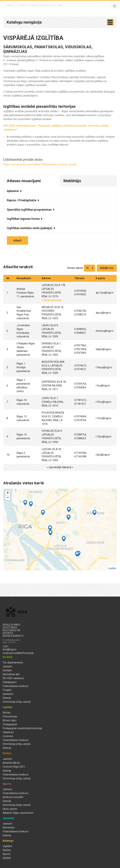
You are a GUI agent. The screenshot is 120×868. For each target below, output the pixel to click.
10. (8, 455)
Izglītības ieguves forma (25, 219)
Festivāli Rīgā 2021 (14, 767)
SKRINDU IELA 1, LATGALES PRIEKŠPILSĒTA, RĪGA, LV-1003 (51, 349)
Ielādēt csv (107, 268)
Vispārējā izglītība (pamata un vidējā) (46, 5)
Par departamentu (13, 663)
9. (8, 437)
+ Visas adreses (52, 300)
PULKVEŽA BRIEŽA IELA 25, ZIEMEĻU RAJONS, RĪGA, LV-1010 (53, 418)
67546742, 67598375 (80, 313)
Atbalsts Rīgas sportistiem (18, 813)
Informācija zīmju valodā (17, 702)
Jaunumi (7, 667)
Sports (6, 854)
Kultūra (7, 850)
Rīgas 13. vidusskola (23, 418)
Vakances (8, 732)
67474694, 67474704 (80, 418)
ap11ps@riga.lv (105, 293)
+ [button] (8, 493)
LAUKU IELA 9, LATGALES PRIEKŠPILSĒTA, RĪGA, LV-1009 (51, 331)
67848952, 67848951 (80, 331)
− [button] (8, 498)
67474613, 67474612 (80, 367)
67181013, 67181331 (80, 402)
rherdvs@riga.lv (105, 331)
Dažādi (7, 858)
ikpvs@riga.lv (103, 313)
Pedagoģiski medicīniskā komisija (22, 728)
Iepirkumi (8, 694)
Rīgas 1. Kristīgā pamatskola (23, 367)
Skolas (7, 713)
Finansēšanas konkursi (16, 686)
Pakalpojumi (10, 682)
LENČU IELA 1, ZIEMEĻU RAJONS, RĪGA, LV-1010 (53, 402)
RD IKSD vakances (13, 678)
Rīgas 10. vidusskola (23, 402)
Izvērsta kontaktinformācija (18, 653)
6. (8, 386)
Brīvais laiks (10, 720)
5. (8, 367)
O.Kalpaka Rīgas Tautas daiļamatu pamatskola (26, 349)
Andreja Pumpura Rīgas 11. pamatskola (25, 293)
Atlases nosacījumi (24, 181)
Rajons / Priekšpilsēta (23, 200)
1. (8, 293)
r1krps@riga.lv (104, 367)
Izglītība (22, 5)
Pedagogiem (10, 724)
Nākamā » (68, 467)
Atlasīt (17, 240)
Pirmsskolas (10, 717)
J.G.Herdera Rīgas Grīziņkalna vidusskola (23, 331)
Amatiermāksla (11, 763)
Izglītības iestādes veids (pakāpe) (31, 228)
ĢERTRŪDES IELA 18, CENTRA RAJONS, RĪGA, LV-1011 (54, 386)
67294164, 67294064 (80, 386)
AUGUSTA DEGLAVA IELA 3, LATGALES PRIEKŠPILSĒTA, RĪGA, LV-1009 (53, 367)
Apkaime (14, 191)
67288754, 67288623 (80, 436)
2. (8, 313)
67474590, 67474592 (80, 293)
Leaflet (112, 568)
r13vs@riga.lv (104, 418)
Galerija (7, 698)
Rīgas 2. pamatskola (23, 455)
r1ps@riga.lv (103, 386)
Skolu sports (10, 809)
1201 (6, 647)
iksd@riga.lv (10, 650)
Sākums (10, 5)
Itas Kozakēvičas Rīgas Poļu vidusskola (24, 313)
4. (8, 349)
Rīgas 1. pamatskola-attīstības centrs (24, 386)
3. (8, 331)
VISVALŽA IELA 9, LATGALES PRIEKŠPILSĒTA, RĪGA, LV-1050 (52, 436)
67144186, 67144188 (80, 455)
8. (8, 418)
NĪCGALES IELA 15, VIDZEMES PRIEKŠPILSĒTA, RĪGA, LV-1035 (53, 313)
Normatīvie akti (11, 674)
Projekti (7, 690)
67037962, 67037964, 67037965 (80, 349)
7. (8, 402)
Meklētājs (72, 181)
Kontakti (7, 670)
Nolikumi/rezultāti (13, 797)
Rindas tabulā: (75, 268)
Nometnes (9, 828)
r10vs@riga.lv (104, 402)
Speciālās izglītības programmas (31, 210)
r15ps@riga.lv (104, 437)
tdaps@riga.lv (104, 349)
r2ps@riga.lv (103, 455)
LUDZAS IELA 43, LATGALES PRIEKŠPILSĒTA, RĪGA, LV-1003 (52, 455)
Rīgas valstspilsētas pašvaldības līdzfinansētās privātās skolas (40, 164)
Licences (8, 736)
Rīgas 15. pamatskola (23, 436)
